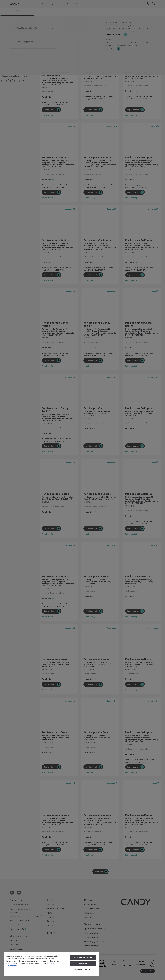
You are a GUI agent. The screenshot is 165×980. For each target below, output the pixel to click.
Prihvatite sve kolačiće (83, 957)
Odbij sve (83, 963)
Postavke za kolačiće (83, 970)
